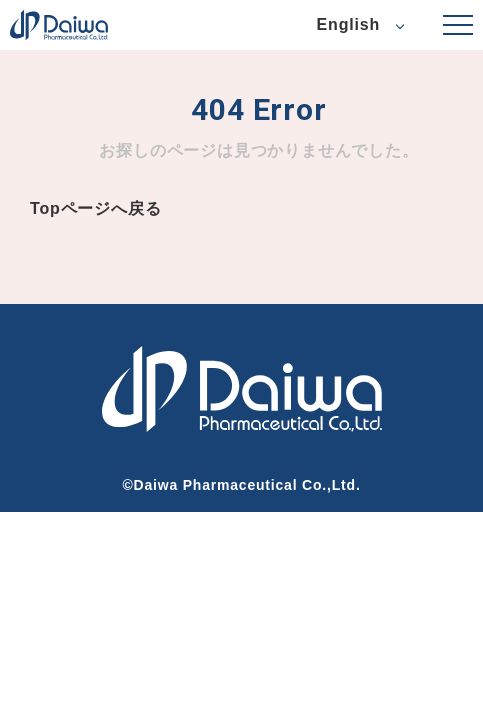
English (348, 24)
